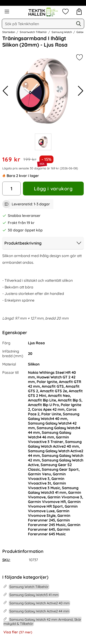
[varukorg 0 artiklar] (79, 12)
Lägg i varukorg (53, 189)
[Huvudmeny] (7, 12)
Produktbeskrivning (43, 243)
